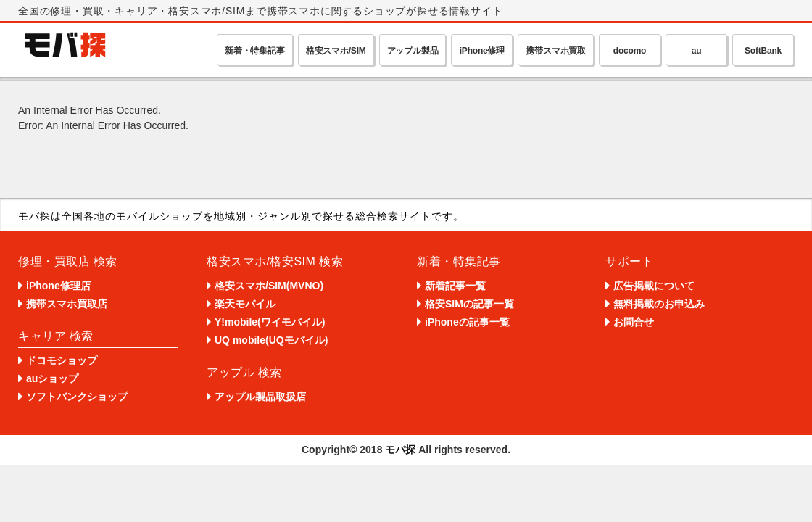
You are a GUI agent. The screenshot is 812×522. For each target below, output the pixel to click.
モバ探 (400, 449)
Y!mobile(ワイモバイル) (270, 322)
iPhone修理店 (58, 286)
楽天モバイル (245, 304)
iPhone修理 (482, 51)
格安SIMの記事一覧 (469, 304)
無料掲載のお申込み (659, 304)
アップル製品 (413, 51)
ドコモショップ (62, 360)
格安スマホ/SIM (336, 51)
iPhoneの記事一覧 (467, 322)
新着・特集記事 (255, 51)
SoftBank (763, 51)
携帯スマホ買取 (556, 51)
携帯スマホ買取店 (67, 304)
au (697, 51)
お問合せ (634, 322)
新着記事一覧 (455, 286)
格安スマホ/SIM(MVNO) (269, 286)
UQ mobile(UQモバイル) (271, 340)
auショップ (52, 378)
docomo (630, 51)
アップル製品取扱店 (260, 397)
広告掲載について (654, 286)
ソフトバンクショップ (77, 397)
